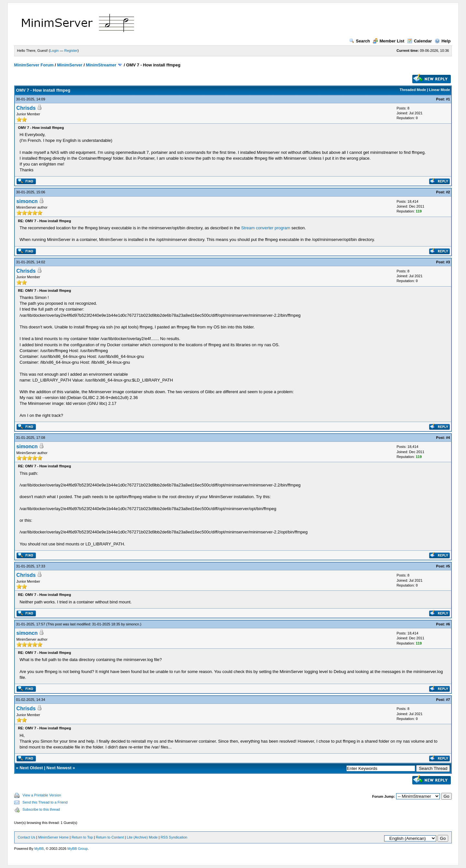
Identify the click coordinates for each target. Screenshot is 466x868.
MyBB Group (78, 849)
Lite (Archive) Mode (142, 837)
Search (360, 41)
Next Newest (59, 768)
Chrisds (26, 108)
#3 (448, 262)
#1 (448, 99)
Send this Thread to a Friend (45, 802)
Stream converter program (266, 228)
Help (443, 41)
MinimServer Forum (34, 65)
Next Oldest (31, 768)
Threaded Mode (413, 90)
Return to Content (110, 837)
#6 (448, 624)
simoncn (27, 201)
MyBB (39, 849)
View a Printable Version (42, 795)
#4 (448, 438)
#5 (448, 566)
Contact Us (27, 837)
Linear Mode (440, 90)
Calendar (420, 41)
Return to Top (82, 837)
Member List (389, 41)
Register (71, 51)
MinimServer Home (53, 837)
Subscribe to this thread (41, 809)
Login (55, 51)
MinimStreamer (101, 65)
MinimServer (70, 65)
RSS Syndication (174, 837)
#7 (448, 700)
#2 (448, 192)
